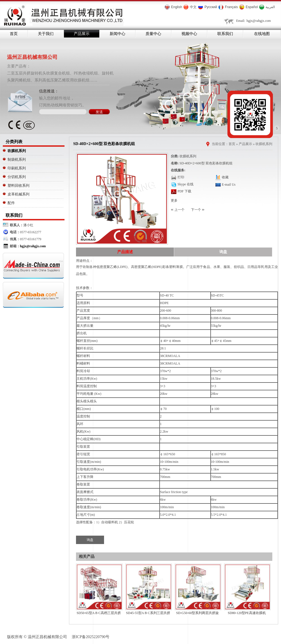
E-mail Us (229, 185)
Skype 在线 (186, 184)
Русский (211, 7)
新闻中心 (118, 34)
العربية (270, 7)
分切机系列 (17, 177)
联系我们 (225, 34)
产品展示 (82, 34)
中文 (193, 7)
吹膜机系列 (17, 151)
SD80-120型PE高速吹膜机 (247, 613)
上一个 (179, 210)
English (177, 7)
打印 (181, 177)
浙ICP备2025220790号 (91, 637)
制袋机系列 (17, 159)
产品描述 (125, 252)
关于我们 (46, 34)
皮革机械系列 (19, 194)
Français (231, 7)
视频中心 (189, 34)
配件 (11, 203)
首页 (14, 34)
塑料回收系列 (19, 186)
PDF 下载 (184, 191)
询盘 (223, 252)
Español (252, 7)
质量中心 (153, 34)
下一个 (196, 210)
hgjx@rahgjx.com (259, 21)
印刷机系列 (17, 168)
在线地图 (262, 34)
